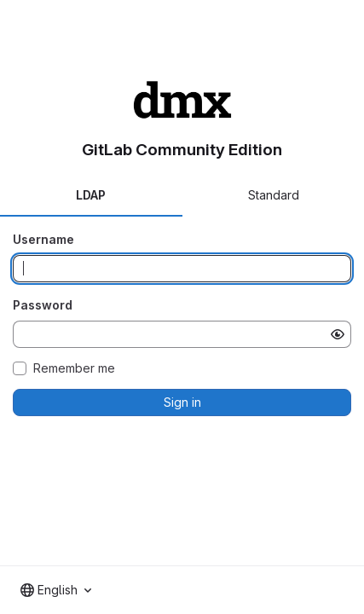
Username (43, 239)
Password (43, 305)
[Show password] (338, 334)
